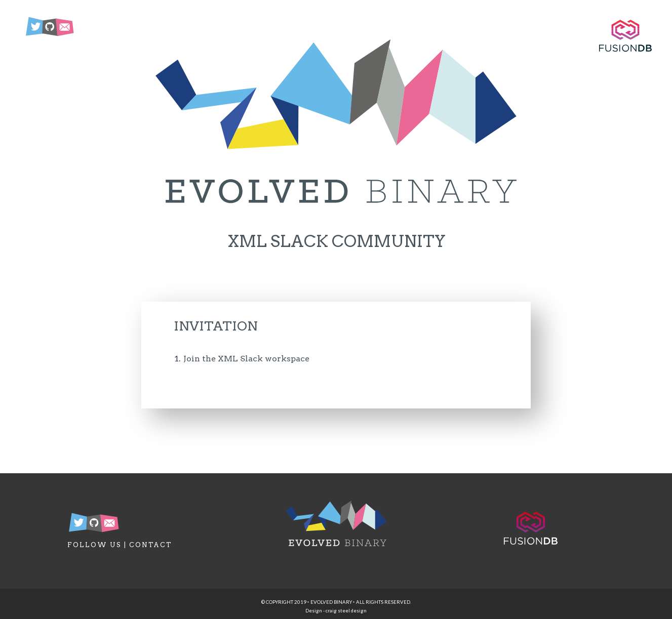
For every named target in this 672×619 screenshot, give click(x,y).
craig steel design (346, 611)
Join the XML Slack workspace (246, 359)
